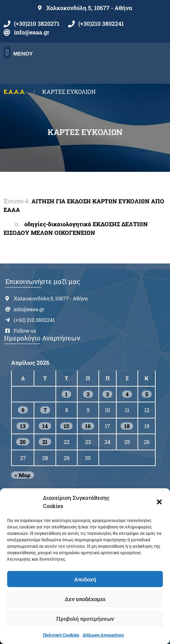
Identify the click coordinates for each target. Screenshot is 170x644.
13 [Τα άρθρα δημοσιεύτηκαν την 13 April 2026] (23, 426)
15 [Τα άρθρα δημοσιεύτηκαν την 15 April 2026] (66, 426)
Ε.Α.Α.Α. (15, 91)
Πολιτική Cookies (61, 635)
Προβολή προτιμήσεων (85, 619)
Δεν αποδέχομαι (85, 599)
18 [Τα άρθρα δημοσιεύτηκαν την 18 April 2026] (127, 426)
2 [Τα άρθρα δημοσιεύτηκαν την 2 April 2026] (88, 394)
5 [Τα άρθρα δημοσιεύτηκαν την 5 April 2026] (147, 394)
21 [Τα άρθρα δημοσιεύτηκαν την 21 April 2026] (45, 442)
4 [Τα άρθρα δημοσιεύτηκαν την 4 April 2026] (127, 394)
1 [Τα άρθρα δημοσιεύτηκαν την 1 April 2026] (66, 394)
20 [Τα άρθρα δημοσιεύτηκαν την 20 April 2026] (23, 442)
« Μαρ (23, 475)
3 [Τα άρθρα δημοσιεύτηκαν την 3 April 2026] (107, 394)
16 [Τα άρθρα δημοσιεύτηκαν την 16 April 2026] (88, 426)
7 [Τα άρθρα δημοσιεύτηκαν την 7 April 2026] (45, 410)
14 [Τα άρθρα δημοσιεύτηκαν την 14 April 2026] (45, 426)
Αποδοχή (85, 579)
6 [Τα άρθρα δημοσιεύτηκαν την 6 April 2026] (23, 410)
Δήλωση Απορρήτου (103, 635)
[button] (159, 502)
